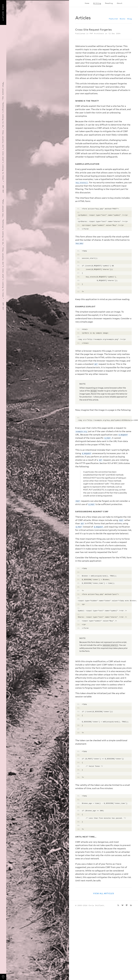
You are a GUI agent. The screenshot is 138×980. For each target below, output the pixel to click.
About (120, 3)
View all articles (103, 893)
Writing (97, 3)
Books (122, 19)
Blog (130, 19)
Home (87, 3)
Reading (109, 3)
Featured (113, 19)
